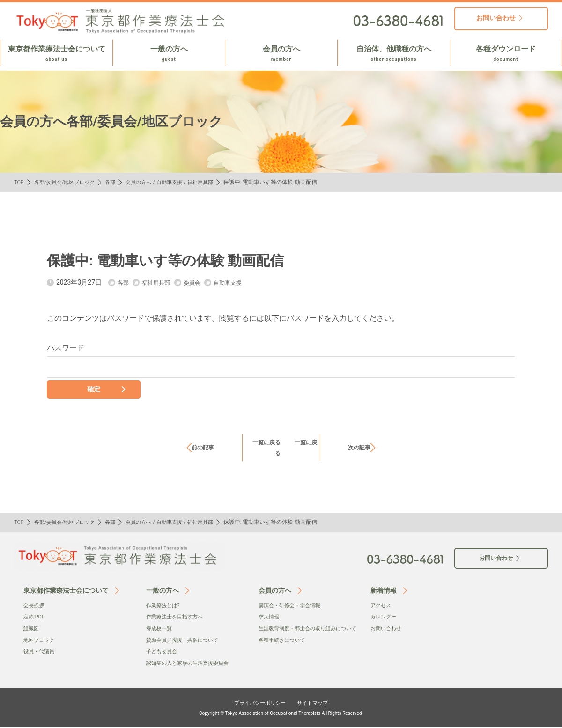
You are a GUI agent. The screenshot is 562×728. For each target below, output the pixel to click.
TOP (19, 182)
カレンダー (385, 618)
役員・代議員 (40, 653)
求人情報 (270, 618)
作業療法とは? (164, 607)
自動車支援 (180, 182)
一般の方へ (169, 54)
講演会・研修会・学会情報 (292, 607)
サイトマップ (319, 703)
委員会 (200, 282)
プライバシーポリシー (256, 703)
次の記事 (359, 449)
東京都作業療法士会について (56, 54)
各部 (117, 182)
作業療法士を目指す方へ (177, 618)
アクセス (382, 607)
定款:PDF (35, 618)
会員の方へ (281, 54)
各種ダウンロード (506, 54)
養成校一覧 (160, 630)
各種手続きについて (284, 651)
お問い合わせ (387, 630)
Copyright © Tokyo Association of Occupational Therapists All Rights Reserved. (281, 713)
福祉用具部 (213, 182)
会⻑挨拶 (35, 607)
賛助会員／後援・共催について (185, 641)
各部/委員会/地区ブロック (68, 182)
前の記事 (203, 449)
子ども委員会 (163, 653)
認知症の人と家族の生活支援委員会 (191, 664)
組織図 (32, 630)
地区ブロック (40, 641)
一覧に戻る (272, 443)
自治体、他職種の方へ (394, 54)
